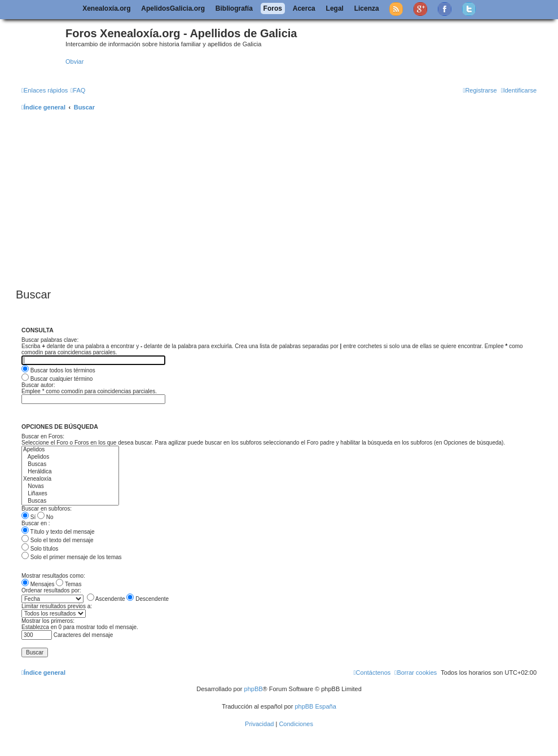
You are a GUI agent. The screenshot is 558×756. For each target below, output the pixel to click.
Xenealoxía (70, 479)
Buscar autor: (38, 385)
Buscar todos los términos (58, 370)
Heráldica (70, 472)
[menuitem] (78, 90)
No (45, 517)
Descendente (148, 599)
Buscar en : (36, 523)
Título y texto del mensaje (58, 532)
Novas (70, 487)
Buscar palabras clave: (50, 340)
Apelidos (70, 450)
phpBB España (315, 706)
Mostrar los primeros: (48, 621)
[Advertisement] (287, 200)
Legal (335, 8)
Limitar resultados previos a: (57, 606)
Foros (273, 8)
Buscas (70, 465)
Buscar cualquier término (57, 379)
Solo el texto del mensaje (58, 540)
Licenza (367, 8)
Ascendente (106, 599)
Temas (69, 584)
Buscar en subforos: (47, 509)
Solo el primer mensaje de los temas (72, 557)
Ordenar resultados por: (51, 590)
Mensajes (38, 584)
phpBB (254, 689)
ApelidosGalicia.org (173, 8)
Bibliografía (234, 8)
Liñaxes (70, 494)
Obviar (74, 61)
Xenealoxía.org (106, 8)
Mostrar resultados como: (53, 576)
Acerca (304, 8)
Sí (28, 517)
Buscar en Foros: (43, 436)
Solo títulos (40, 549)
